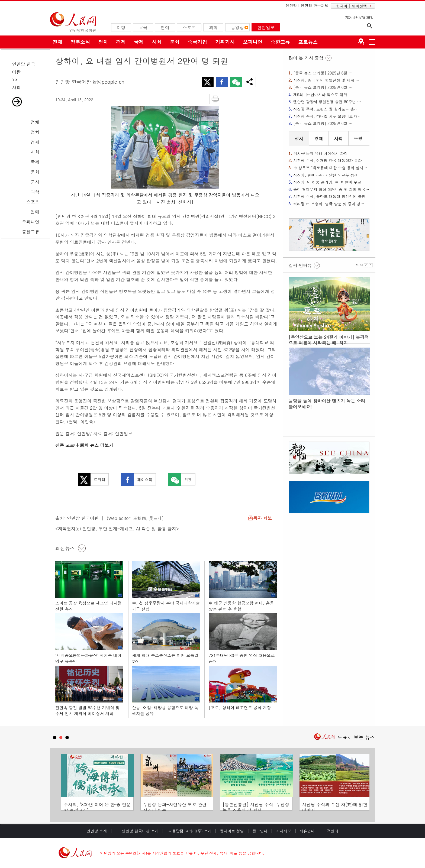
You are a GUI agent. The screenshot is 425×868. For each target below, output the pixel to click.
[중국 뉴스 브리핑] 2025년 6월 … (323, 73)
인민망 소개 (97, 831)
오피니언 (253, 42)
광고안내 (260, 831)
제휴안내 (307, 831)
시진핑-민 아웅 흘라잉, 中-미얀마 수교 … (330, 182)
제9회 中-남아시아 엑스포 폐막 (320, 95)
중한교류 (280, 42)
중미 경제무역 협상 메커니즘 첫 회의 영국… (331, 189)
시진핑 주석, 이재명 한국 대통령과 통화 (328, 160)
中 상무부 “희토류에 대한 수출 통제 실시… (330, 168)
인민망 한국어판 (83, 518)
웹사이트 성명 (232, 831)
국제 (139, 42)
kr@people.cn (109, 82)
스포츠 (33, 202)
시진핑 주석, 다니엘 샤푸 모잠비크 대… (328, 116)
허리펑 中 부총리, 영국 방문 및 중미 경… (329, 204)
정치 (103, 42)
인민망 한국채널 (315, 5)
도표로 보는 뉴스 (356, 737)
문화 (175, 42)
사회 (157, 42)
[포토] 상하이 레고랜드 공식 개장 (240, 707)
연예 (35, 212)
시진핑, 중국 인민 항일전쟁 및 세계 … (326, 80)
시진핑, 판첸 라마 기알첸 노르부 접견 (326, 175)
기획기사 (225, 42)
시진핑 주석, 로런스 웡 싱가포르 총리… (328, 109)
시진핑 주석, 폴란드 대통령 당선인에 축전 (329, 196)
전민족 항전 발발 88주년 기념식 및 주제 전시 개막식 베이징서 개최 (88, 710)
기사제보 (284, 831)
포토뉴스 (308, 42)
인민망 (291, 5)
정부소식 (80, 42)
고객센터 (331, 831)
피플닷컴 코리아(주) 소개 (189, 831)
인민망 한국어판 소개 (140, 831)
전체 (57, 42)
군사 (35, 182)
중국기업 (197, 42)
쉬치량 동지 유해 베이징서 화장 (321, 153)
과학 (35, 192)
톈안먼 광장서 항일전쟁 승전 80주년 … (327, 102)
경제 (121, 42)
